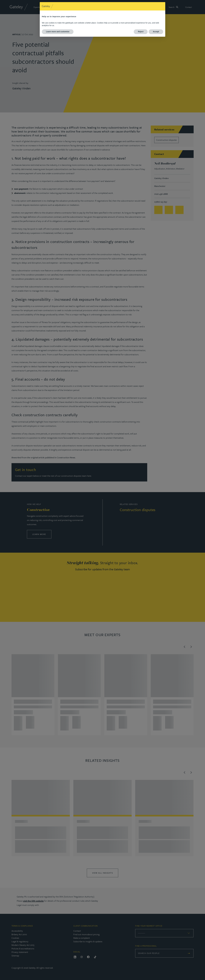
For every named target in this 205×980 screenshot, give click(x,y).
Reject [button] (141, 32)
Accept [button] (156, 32)
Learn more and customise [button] (58, 32)
